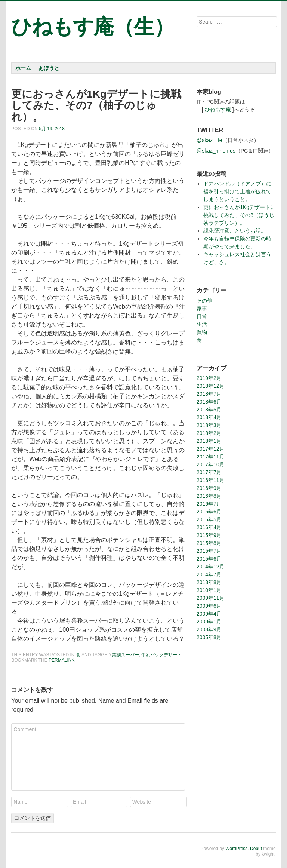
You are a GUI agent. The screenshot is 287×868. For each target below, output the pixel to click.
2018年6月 (209, 402)
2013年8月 (209, 582)
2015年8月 (209, 543)
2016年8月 (209, 496)
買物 (202, 332)
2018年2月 (209, 433)
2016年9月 (209, 488)
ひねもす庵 (218, 110)
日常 (202, 316)
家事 (202, 309)
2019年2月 (209, 378)
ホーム (23, 68)
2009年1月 (209, 622)
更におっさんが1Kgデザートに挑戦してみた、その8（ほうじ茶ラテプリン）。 (239, 215)
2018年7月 (209, 394)
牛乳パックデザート (161, 655)
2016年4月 (209, 527)
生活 (202, 324)
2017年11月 (211, 457)
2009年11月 (211, 598)
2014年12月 (211, 567)
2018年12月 (211, 386)
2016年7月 (209, 504)
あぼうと (49, 68)
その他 (204, 301)
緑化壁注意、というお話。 (235, 231)
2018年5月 (209, 410)
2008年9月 (209, 629)
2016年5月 (209, 519)
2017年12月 (211, 449)
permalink (61, 660)
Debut (256, 849)
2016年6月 (209, 512)
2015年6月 (209, 559)
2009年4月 (209, 614)
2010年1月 (209, 590)
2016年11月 (211, 480)
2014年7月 (209, 574)
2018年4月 (209, 417)
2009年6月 (209, 606)
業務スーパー (126, 655)
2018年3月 (209, 425)
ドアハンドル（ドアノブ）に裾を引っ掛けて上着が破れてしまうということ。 (237, 191)
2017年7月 (209, 472)
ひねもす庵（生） (93, 27)
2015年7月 (209, 551)
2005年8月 (209, 637)
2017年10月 (211, 464)
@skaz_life (209, 140)
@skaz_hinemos (216, 151)
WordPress (236, 849)
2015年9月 (209, 535)
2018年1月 (209, 441)
